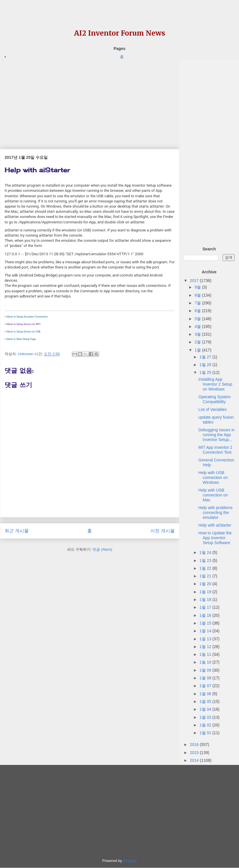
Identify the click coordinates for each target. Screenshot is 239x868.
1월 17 (206, 607)
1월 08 (206, 678)
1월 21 (206, 576)
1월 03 (206, 717)
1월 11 (206, 654)
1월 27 (206, 357)
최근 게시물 (17, 531)
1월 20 (206, 584)
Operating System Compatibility (215, 399)
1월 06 (206, 694)
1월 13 (206, 639)
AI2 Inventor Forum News (120, 33)
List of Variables (213, 409)
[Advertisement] (90, 100)
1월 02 (206, 725)
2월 (198, 342)
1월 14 (206, 631)
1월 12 (206, 647)
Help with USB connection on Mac (213, 495)
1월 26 (206, 365)
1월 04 (206, 709)
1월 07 (206, 686)
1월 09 (206, 670)
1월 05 (206, 701)
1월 (198, 350)
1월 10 (206, 662)
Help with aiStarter (215, 525)
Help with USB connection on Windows (213, 478)
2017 (195, 281)
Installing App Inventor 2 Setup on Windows (215, 384)
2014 (195, 760)
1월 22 (206, 568)
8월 (198, 295)
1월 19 (206, 592)
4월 (198, 326)
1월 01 (206, 733)
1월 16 (206, 615)
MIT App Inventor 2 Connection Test (215, 450)
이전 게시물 (162, 531)
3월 (198, 334)
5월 (198, 319)
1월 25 (206, 372)
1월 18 (206, 600)
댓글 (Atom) (102, 549)
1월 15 (206, 623)
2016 (195, 745)
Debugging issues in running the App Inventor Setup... (217, 435)
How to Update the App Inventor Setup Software (215, 538)
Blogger (129, 861)
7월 (198, 303)
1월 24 (206, 552)
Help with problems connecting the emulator (216, 513)
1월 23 (206, 560)
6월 (198, 311)
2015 (195, 753)
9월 (198, 287)
